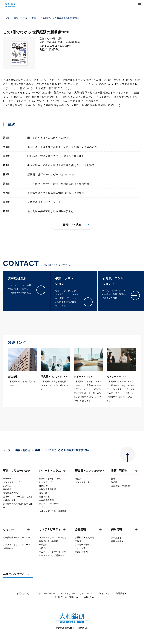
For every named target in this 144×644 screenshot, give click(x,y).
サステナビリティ (50, 530)
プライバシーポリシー (45, 593)
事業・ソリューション (17, 471)
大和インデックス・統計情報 (112, 593)
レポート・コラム (50, 471)
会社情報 (80, 530)
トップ (6, 18)
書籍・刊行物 (20, 18)
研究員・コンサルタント (90, 471)
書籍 (34, 18)
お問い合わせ (23, 593)
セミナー (8, 530)
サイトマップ (86, 593)
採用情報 (116, 530)
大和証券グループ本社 (66, 597)
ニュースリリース (14, 574)
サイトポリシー (67, 593)
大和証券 (89, 597)
